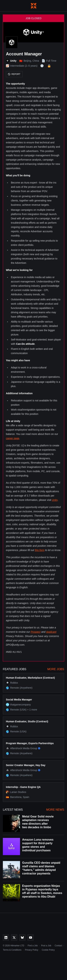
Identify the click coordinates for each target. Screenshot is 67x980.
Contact (58, 946)
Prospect (36, 632)
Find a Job (33, 946)
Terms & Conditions (12, 950)
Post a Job (46, 946)
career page (13, 438)
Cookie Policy (48, 950)
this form (40, 550)
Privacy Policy (32, 950)
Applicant (51, 632)
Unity (55, 500)
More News (55, 810)
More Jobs (56, 669)
